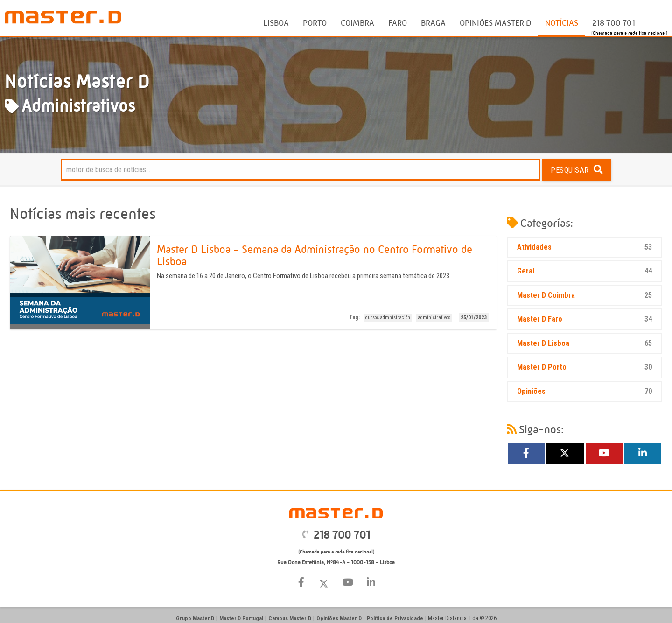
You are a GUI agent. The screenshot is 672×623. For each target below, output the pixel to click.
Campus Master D (289, 618)
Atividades (584, 248)
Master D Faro (584, 319)
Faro (398, 23)
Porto (315, 23)
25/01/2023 (474, 317)
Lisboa (276, 23)
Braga (433, 23)
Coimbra (357, 23)
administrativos (434, 318)
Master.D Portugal (242, 618)
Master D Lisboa (584, 344)
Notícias (562, 23)
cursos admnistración (388, 318)
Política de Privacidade (393, 618)
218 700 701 (614, 23)
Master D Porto (584, 367)
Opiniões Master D (495, 23)
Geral (584, 271)
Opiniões (584, 392)
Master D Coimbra (584, 296)
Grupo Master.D (196, 618)
